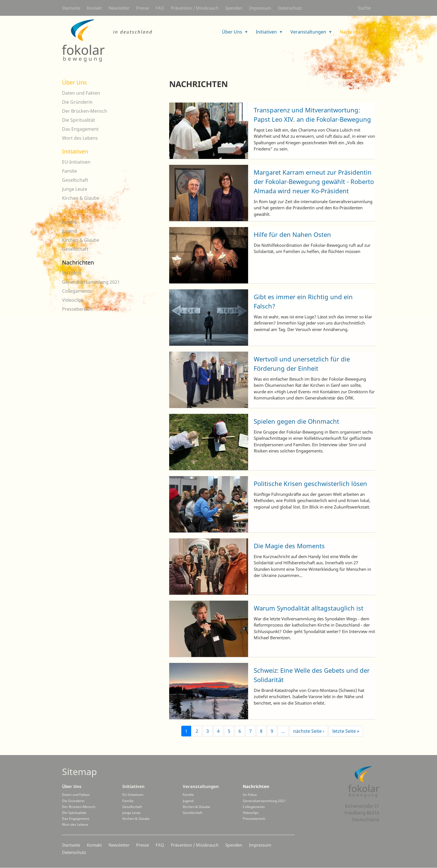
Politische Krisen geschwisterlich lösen (310, 483)
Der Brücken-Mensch (85, 111)
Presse (143, 8)
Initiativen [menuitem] (267, 34)
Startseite (71, 8)
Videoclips (73, 300)
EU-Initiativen (76, 162)
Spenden (234, 8)
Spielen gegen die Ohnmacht (296, 421)
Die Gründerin (77, 102)
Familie (69, 171)
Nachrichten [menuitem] (354, 34)
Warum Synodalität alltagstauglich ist (309, 608)
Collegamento (77, 291)
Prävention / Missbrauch (195, 8)
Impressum (260, 8)
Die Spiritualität (79, 120)
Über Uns (74, 82)
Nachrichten (78, 262)
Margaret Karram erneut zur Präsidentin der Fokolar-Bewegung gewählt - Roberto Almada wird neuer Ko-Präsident (314, 181)
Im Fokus (72, 273)
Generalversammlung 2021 (91, 282)
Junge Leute (75, 189)
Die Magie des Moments (289, 546)
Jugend (69, 231)
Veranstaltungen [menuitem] (309, 34)
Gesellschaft (75, 180)
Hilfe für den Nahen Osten (292, 234)
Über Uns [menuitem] (233, 34)
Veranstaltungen (84, 211)
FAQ (160, 8)
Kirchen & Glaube (81, 198)
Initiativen (75, 151)
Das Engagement (80, 129)
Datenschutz (290, 8)
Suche (364, 8)
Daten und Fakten (81, 93)
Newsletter (119, 8)
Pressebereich (77, 309)
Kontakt (94, 8)
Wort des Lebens (80, 138)
